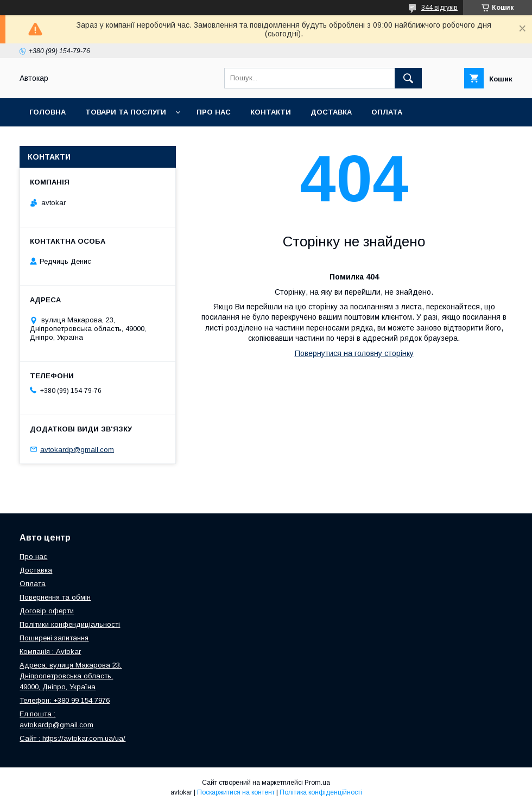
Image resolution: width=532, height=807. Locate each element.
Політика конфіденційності (321, 792)
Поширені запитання (54, 638)
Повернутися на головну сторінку (354, 353)
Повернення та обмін (75, 140)
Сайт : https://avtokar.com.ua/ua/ (72, 738)
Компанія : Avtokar (50, 652)
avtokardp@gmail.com (77, 449)
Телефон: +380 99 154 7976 (65, 700)
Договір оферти (47, 611)
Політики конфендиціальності (70, 624)
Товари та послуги (126, 112)
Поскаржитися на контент (236, 792)
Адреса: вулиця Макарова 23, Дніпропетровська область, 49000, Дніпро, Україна (71, 676)
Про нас (214, 112)
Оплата (387, 112)
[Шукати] (408, 78)
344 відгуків (439, 8)
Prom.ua (317, 783)
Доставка (331, 112)
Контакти (271, 112)
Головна (47, 112)
